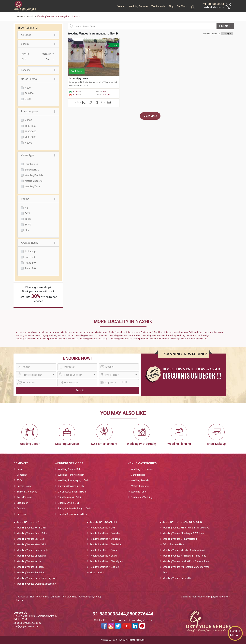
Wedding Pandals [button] (140, 480)
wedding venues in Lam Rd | (63, 335)
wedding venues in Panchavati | (65, 339)
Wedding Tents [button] (139, 492)
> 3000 (28, 143)
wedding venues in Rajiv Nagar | (96, 339)
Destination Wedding (142, 497)
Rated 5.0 (30, 257)
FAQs (20, 480)
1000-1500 (31, 126)
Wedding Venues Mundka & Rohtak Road (184, 550)
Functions (84, 597)
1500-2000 (31, 132)
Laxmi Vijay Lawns (79, 78)
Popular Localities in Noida (103, 550)
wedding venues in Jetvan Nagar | (32, 335)
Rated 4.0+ (30, 263)
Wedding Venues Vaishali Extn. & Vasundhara (186, 561)
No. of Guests (38, 79)
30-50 (28, 225)
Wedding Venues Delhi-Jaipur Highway (37, 578)
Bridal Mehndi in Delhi (69, 503)
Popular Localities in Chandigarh (106, 561)
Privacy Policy (24, 486)
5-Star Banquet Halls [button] (174, 544)
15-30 (28, 219)
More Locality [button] (97, 573)
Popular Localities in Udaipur (104, 567)
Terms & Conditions (27, 492)
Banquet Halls (32, 170)
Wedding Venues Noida (29, 561)
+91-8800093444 (213, 4)
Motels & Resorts (34, 181)
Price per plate (38, 112)
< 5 (26, 208)
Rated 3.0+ (30, 268)
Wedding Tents (33, 186)
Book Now (77, 71)
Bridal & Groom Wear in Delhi (73, 514)
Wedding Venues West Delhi (31, 544)
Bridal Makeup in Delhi (69, 497)
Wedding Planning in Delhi (71, 475)
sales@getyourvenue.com (27, 623)
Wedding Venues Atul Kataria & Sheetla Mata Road (186, 570)
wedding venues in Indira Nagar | (210, 332)
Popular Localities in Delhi (103, 528)
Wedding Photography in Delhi (73, 480)
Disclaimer (22, 503)
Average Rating (38, 243)
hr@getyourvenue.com (218, 597)
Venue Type (38, 155)
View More (150, 115)
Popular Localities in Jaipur (104, 556)
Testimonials (158, 6)
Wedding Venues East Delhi (31, 539)
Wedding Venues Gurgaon (30, 567)
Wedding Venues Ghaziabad (31, 556)
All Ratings (30, 252)
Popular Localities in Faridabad (106, 533)
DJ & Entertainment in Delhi (72, 492)
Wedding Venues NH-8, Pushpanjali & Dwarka (186, 528)
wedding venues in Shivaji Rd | (126, 339)
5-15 (27, 213)
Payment (95, 597)
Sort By (38, 44)
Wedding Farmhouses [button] (142, 469)
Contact (21, 508)
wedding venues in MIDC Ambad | (127, 335)
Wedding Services (139, 6)
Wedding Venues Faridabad (31, 573)
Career (20, 600)
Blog (171, 6)
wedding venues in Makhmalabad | (93, 335)
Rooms (38, 199)
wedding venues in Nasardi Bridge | (194, 335)
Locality (38, 70)
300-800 (29, 93)
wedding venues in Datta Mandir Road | (142, 332)
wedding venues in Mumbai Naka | (160, 335)
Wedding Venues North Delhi (31, 528)
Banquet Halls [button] (138, 475)
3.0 (115, 45)
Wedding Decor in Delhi (70, 469)
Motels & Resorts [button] (140, 486)
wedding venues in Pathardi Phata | (33, 339)
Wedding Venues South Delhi (32, 533)
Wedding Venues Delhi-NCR (177, 578)
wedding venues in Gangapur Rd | (177, 332)
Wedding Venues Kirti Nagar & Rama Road (184, 556)
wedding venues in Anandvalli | (31, 332)
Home (20, 469)
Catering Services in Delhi (71, 486)
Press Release (24, 497)
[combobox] (46, 54)
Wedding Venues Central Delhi (32, 550)
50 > (27, 230)
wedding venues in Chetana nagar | (63, 332)
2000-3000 (31, 137)
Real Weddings (69, 597)
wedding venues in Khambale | (156, 339)
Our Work (182, 6)
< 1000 (28, 120)
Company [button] (22, 475)
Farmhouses (31, 164)
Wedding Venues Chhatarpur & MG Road (184, 533)
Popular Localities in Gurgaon (105, 539)
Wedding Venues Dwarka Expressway (36, 584)
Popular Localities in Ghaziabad (106, 544)
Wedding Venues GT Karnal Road (180, 539)
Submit (80, 390)
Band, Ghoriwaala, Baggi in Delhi (74, 508)
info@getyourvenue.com (26, 626)
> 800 (28, 99)
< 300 (28, 88)
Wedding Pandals (34, 175)
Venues (122, 6)
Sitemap (21, 514)
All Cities (38, 35)
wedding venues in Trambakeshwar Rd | (190, 339)
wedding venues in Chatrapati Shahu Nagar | (101, 332)
